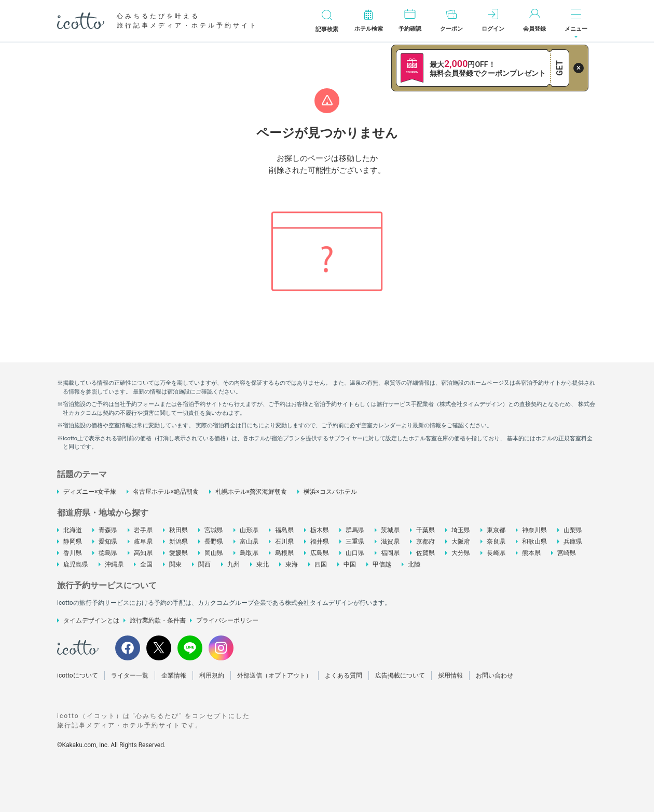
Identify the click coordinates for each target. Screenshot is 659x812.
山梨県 (573, 530)
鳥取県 (249, 553)
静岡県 (73, 542)
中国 (350, 564)
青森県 (108, 530)
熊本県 (531, 553)
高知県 (143, 553)
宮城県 (214, 530)
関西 (204, 564)
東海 (292, 564)
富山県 (249, 542)
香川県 (73, 553)
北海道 (73, 530)
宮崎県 (567, 553)
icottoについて (78, 675)
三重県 (355, 542)
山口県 (355, 553)
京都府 (425, 542)
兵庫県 (573, 542)
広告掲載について (400, 675)
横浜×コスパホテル (330, 492)
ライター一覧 (130, 675)
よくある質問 (344, 675)
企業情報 (174, 675)
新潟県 (179, 542)
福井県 (320, 542)
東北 (263, 564)
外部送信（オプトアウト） (274, 675)
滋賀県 (390, 542)
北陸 (414, 564)
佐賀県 (425, 553)
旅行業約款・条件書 (158, 620)
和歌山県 (534, 542)
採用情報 (450, 675)
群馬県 (355, 530)
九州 (234, 564)
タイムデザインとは (91, 620)
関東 (175, 564)
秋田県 (179, 530)
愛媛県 (179, 553)
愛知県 (108, 542)
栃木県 (320, 530)
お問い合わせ (495, 675)
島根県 (284, 553)
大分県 (461, 553)
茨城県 (390, 530)
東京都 (496, 530)
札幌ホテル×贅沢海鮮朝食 (251, 492)
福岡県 (390, 553)
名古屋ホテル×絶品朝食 (166, 492)
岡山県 (214, 553)
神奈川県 (534, 530)
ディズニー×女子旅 (90, 492)
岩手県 (143, 530)
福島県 (284, 530)
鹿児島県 (76, 564)
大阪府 (461, 542)
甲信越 (382, 564)
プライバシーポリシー (227, 620)
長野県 (214, 542)
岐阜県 (143, 542)
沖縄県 (114, 564)
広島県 (320, 553)
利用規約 (212, 675)
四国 (321, 564)
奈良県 (496, 542)
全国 (146, 564)
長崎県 (496, 553)
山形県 (249, 530)
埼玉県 (461, 530)
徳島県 (108, 553)
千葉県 (425, 530)
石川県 (284, 542)
